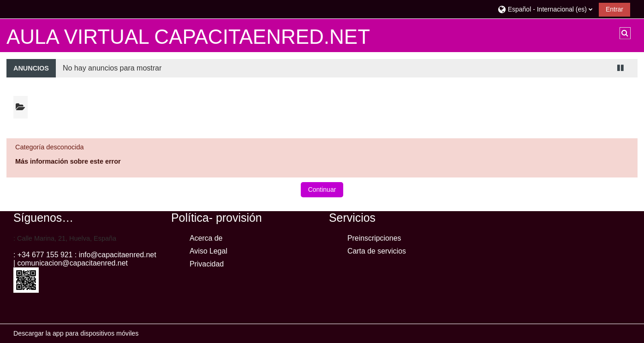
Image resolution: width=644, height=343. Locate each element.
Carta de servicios (377, 251)
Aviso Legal (209, 251)
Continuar (322, 189)
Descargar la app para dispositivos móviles (76, 333)
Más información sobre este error (68, 161)
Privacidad (207, 264)
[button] (545, 9)
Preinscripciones (374, 238)
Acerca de (206, 238)
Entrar (614, 9)
